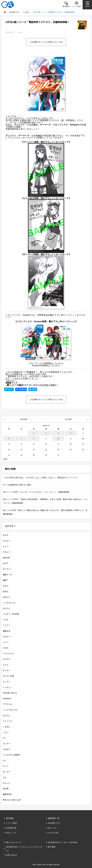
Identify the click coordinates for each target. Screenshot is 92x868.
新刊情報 (10, 818)
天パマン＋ (8, 569)
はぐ (5, 760)
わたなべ (7, 541)
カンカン (7, 682)
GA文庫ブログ (54, 823)
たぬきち (7, 749)
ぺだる (6, 620)
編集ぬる (7, 631)
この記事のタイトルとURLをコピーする (46, 42)
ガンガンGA (53, 833)
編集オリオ (8, 575)
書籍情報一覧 (54, 818)
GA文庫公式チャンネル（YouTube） (63, 842)
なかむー (7, 636)
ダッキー (7, 744)
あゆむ (6, 591)
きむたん (7, 608)
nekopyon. (7, 698)
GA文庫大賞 (11, 828)
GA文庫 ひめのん (10, 693)
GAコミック (11, 833)
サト (5, 738)
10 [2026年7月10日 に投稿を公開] (58, 438)
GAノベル (52, 828)
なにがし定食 (8, 676)
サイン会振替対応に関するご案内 (17, 485)
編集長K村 (7, 794)
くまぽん (19, 32)
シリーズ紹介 (12, 823)
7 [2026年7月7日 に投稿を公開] (21, 438)
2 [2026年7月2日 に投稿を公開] (46, 433)
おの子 (6, 563)
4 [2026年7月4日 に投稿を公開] (71, 433)
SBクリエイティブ (14, 842)
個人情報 (52, 847)
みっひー (7, 670)
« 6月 (5, 459)
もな (5, 777)
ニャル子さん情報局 (11, 755)
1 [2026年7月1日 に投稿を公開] (34, 433)
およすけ (7, 659)
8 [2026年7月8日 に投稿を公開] (34, 438)
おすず (6, 535)
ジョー (6, 642)
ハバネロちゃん (9, 603)
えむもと (7, 715)
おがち (6, 586)
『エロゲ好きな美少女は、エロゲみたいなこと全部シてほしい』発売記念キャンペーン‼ (40, 478)
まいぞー (7, 772)
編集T (5, 580)
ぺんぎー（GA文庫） (12, 614)
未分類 (6, 789)
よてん (6, 665)
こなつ (6, 732)
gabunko (6, 558)
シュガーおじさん (10, 710)
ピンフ (6, 766)
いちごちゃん (8, 653)
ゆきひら (7, 597)
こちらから (58, 363)
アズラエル (8, 704)
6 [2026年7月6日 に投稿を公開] (9, 438)
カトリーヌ (8, 721)
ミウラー (7, 625)
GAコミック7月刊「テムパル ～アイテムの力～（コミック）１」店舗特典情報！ (37, 492)
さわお (6, 648)
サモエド (7, 552)
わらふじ (7, 783)
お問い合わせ (11, 855)
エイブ (6, 546)
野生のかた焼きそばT (12, 800)
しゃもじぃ (8, 687)
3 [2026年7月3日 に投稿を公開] (58, 433)
